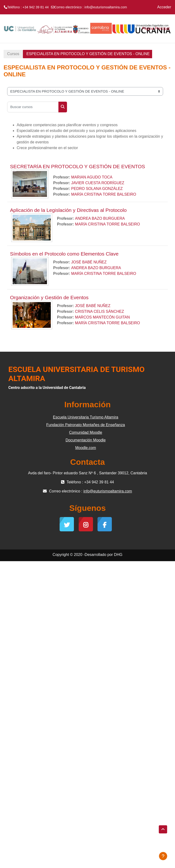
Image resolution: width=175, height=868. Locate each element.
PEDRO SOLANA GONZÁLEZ (97, 189)
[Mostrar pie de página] (163, 856)
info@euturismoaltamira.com (106, 7)
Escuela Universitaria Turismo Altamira (86, 417)
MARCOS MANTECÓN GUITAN (103, 317)
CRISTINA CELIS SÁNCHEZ (100, 311)
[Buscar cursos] (33, 107)
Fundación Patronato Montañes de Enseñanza (86, 425)
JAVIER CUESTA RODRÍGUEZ (98, 183)
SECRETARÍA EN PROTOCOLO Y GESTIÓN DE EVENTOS (77, 166)
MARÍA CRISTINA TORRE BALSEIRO (104, 194)
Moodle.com (85, 448)
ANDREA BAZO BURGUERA (100, 218)
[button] (163, 829)
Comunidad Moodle (86, 432)
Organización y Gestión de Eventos (49, 297)
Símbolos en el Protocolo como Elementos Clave (64, 254)
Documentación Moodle (86, 440)
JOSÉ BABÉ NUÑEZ (89, 262)
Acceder (164, 7)
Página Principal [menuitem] (156, 29)
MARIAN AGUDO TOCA (92, 177)
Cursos (13, 54)
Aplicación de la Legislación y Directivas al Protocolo (68, 210)
